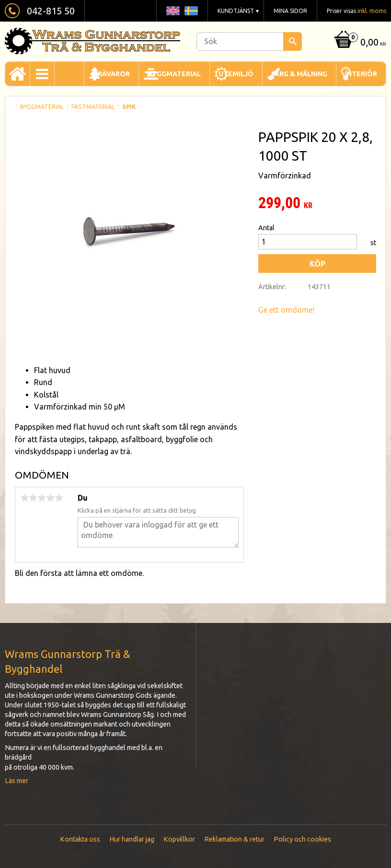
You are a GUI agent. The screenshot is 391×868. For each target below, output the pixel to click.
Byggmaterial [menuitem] (174, 74)
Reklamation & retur (234, 839)
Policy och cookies (302, 839)
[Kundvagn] (359, 43)
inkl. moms (372, 11)
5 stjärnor (59, 498)
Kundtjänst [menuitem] (236, 11)
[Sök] (293, 41)
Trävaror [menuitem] (111, 74)
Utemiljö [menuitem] (236, 74)
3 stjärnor (42, 498)
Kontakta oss (80, 839)
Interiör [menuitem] (361, 74)
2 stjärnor (33, 498)
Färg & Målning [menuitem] (299, 74)
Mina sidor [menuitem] (290, 11)
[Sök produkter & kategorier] (249, 41)
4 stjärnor (50, 498)
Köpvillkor (179, 839)
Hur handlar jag (132, 839)
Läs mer (17, 781)
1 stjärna (24, 498)
